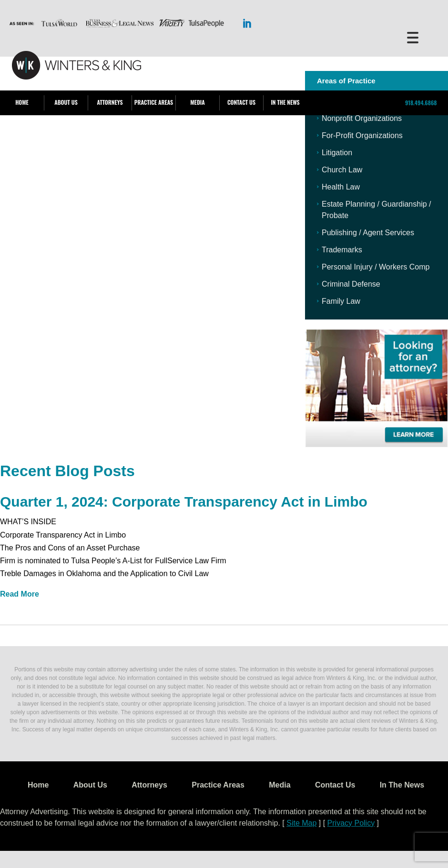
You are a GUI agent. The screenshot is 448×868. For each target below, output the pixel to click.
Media (197, 102)
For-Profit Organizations (362, 135)
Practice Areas (154, 102)
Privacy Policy (351, 823)
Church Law (342, 170)
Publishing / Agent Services (368, 233)
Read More (20, 594)
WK (76, 66)
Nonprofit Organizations (362, 118)
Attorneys (110, 102)
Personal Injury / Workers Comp (376, 267)
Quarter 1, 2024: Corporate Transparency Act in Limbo (184, 502)
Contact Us (241, 102)
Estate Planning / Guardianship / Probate (376, 210)
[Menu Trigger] (412, 37)
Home (22, 102)
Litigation (337, 153)
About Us (66, 102)
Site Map (301, 823)
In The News (285, 102)
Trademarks (342, 250)
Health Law (341, 187)
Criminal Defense (351, 284)
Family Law (341, 301)
